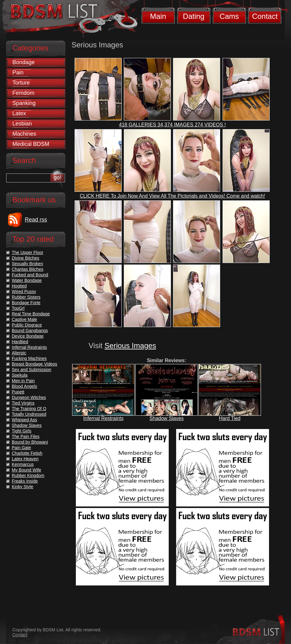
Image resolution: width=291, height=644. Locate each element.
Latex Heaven (25, 459)
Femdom (23, 93)
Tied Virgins (23, 403)
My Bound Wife (26, 470)
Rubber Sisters (26, 297)
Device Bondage (28, 336)
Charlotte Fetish (27, 453)
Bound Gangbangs (30, 331)
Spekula (20, 375)
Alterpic (19, 353)
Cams (229, 16)
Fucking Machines (29, 358)
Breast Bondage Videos (35, 364)
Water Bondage (27, 280)
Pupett (18, 392)
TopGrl (18, 308)
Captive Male (24, 319)
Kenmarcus (23, 464)
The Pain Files (26, 436)
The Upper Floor (28, 252)
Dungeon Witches (29, 397)
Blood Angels (24, 386)
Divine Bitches (26, 258)
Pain (18, 72)
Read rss (36, 220)
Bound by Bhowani (30, 442)
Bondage (24, 62)
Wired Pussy (24, 291)
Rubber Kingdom (28, 475)
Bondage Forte (26, 303)
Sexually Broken (27, 264)
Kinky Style (22, 487)
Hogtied (19, 286)
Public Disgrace (27, 325)
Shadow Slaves (167, 418)
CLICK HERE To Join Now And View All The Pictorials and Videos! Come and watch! (172, 196)
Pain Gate (21, 448)
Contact (265, 16)
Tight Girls (22, 431)
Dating (194, 16)
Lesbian (22, 124)
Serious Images (130, 346)
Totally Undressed (29, 414)
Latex (19, 113)
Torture (21, 83)
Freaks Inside (25, 481)
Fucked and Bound (30, 275)
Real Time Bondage (31, 314)
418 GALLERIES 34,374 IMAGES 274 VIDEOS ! (172, 125)
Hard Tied (230, 418)
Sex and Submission (32, 370)
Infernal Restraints (103, 418)
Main (158, 16)
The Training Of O (29, 409)
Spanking (24, 103)
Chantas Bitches (28, 269)
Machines (24, 134)
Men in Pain (23, 381)
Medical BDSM (31, 144)
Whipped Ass (24, 420)
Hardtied (20, 342)
